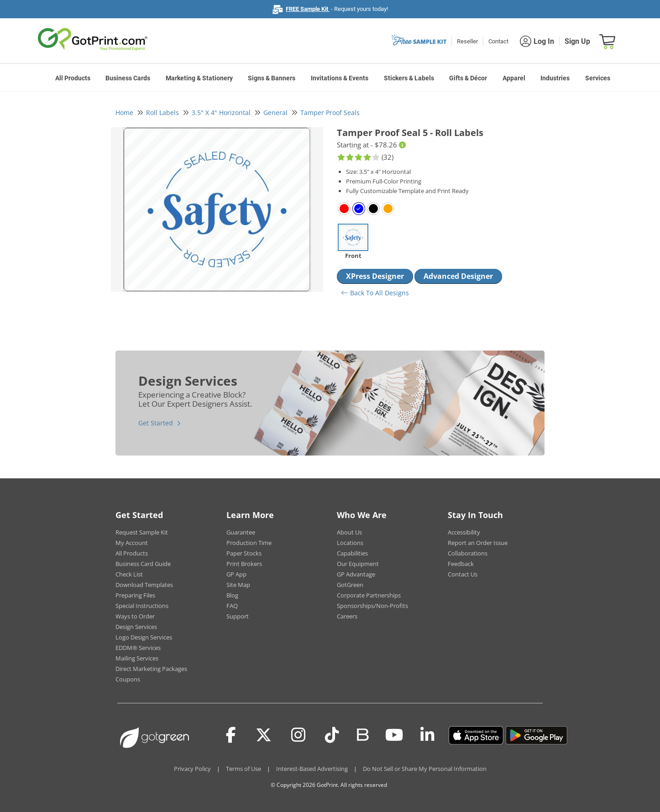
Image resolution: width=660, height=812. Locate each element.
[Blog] (362, 734)
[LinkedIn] (427, 735)
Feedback (461, 564)
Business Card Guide (143, 564)
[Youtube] (394, 735)
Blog (232, 595)
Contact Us (463, 574)
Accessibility (464, 532)
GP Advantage (356, 574)
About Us (349, 532)
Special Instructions (142, 606)
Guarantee (241, 532)
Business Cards (128, 78)
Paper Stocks (244, 553)
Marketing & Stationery (199, 78)
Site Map (238, 585)
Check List (129, 574)
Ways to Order (135, 616)
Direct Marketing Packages (151, 669)
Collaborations (468, 553)
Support (238, 616)
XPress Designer (375, 276)
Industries (555, 78)
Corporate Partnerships (369, 595)
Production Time (249, 543)
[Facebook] (231, 735)
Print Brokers (244, 564)
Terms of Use (244, 769)
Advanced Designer (458, 276)
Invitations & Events (340, 78)
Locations (350, 543)
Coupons (128, 679)
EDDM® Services (138, 648)
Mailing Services (137, 658)
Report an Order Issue (478, 543)
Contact (498, 41)
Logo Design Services (144, 637)
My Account (132, 543)
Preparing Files (135, 595)
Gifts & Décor (468, 78)
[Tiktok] (332, 735)
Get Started (156, 423)
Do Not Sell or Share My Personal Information (425, 769)
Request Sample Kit (142, 532)
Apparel (514, 78)
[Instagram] (298, 735)
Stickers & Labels (409, 78)
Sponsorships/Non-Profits (372, 606)
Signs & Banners (272, 78)
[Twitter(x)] (264, 735)
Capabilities (352, 553)
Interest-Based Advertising (312, 769)
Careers (347, 616)
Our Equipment (358, 564)
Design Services (136, 627)
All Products (73, 78)
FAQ (232, 606)
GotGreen (350, 585)
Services (598, 78)
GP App (236, 574)
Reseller (467, 41)
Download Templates (144, 585)
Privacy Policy (192, 769)
